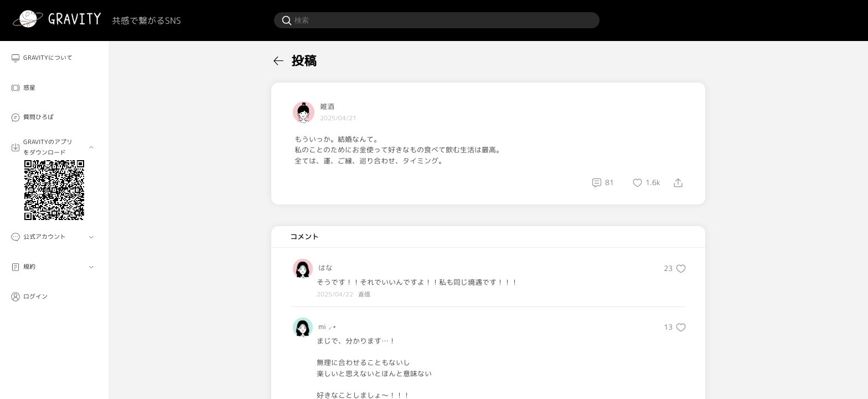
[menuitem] (54, 58)
